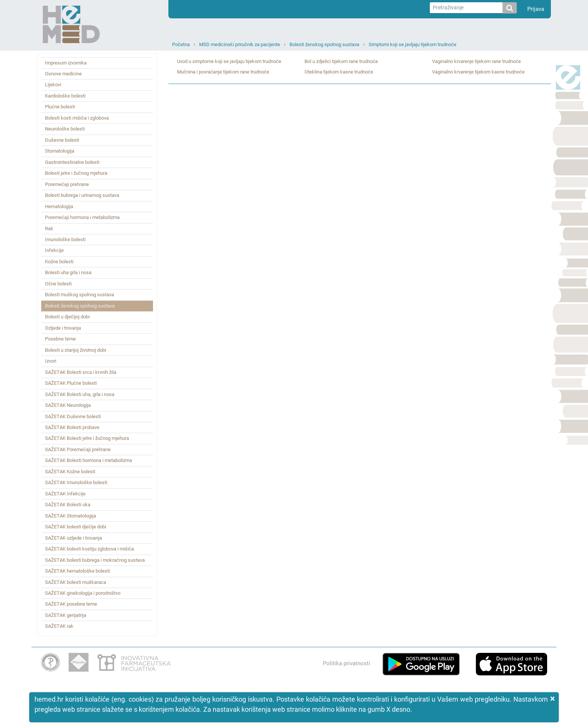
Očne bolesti (58, 284)
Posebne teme (60, 339)
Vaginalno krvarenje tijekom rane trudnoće (476, 61)
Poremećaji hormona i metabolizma (82, 217)
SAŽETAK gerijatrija (66, 615)
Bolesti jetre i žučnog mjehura (76, 173)
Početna (181, 44)
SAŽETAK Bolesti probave (72, 427)
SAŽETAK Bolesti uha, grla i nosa (80, 394)
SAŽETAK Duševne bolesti (73, 416)
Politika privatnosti (346, 663)
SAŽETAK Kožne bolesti (70, 472)
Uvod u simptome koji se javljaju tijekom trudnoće (229, 61)
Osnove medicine (63, 74)
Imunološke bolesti (65, 239)
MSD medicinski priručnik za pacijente (240, 44)
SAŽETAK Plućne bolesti (71, 383)
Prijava (536, 9)
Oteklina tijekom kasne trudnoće (339, 72)
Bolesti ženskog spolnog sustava (324, 44)
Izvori (51, 361)
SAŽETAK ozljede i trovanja (73, 538)
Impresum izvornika (66, 63)
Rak (49, 229)
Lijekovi (53, 85)
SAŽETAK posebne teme (71, 604)
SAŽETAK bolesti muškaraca (76, 582)
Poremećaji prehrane (67, 184)
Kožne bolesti (59, 262)
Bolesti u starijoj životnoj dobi (76, 350)
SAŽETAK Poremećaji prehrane (78, 449)
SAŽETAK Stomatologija (70, 516)
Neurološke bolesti (65, 129)
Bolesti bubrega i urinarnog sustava (82, 195)
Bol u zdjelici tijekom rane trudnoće (341, 61)
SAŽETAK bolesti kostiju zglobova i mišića (89, 549)
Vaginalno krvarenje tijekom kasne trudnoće (478, 72)
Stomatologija (60, 151)
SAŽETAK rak (59, 626)
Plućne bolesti (60, 107)
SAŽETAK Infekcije (65, 494)
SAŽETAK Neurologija (68, 405)
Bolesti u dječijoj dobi (67, 317)
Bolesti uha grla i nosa (68, 272)
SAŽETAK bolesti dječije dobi (76, 527)
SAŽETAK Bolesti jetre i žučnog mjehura (87, 438)
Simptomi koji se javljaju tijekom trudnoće (412, 44)
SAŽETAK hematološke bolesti (77, 571)
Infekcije (54, 250)
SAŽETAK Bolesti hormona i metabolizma (88, 460)
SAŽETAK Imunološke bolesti (76, 482)
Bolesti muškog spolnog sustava (79, 295)
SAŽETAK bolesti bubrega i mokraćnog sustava (95, 560)
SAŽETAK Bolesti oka (68, 505)
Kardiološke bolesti (65, 96)
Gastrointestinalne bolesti (72, 162)
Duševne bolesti (62, 140)
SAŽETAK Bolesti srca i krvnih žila (81, 372)
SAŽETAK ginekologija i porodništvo (83, 593)
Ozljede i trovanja (63, 328)
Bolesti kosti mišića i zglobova (77, 118)
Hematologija (59, 206)
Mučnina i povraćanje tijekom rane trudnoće (223, 72)
